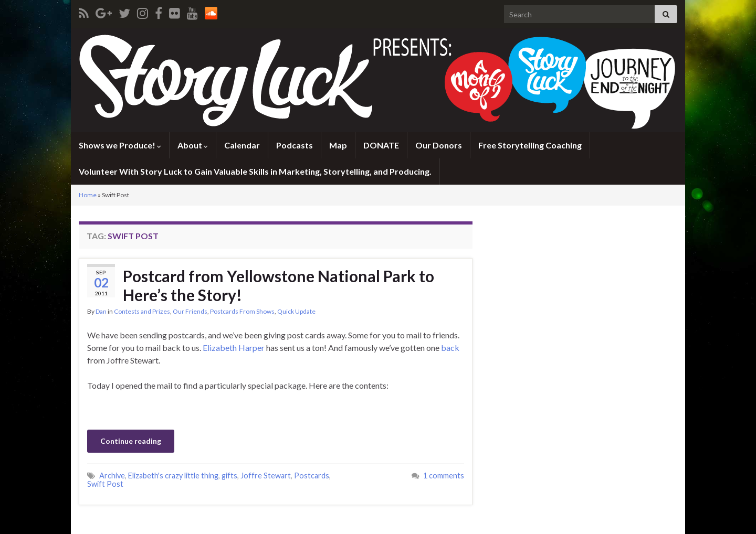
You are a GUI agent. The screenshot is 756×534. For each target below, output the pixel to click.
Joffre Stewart (266, 476)
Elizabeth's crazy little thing (173, 476)
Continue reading (131, 441)
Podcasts (295, 145)
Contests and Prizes (142, 311)
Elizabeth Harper (234, 348)
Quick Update (296, 311)
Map (338, 145)
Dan (101, 311)
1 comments (444, 476)
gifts (229, 476)
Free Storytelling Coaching (530, 145)
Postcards (312, 476)
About (193, 145)
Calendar (242, 145)
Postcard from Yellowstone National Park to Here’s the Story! (279, 285)
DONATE (381, 145)
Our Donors (439, 145)
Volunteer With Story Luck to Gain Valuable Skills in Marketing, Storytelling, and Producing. (255, 171)
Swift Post (105, 484)
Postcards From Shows (242, 311)
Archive (112, 476)
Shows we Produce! (120, 145)
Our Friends (190, 311)
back (450, 348)
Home (88, 195)
